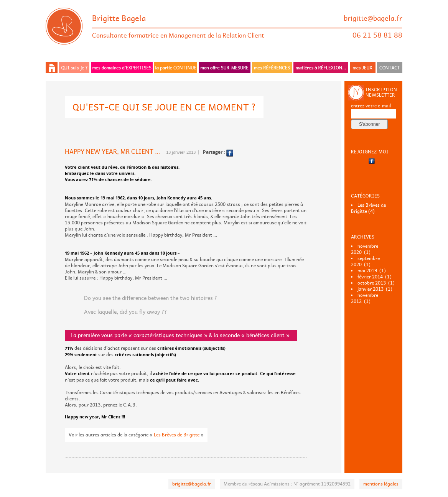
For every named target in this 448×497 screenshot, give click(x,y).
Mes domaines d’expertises (122, 68)
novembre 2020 (365, 249)
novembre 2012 (365, 298)
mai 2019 (367, 271)
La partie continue (176, 68)
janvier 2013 (371, 289)
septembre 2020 (365, 262)
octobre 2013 (372, 283)
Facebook (230, 153)
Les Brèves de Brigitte (177, 435)
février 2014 (370, 277)
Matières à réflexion (321, 68)
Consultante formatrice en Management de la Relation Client (178, 35)
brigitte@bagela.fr (373, 18)
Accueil (52, 68)
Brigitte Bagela (119, 18)
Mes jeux (363, 68)
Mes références (272, 68)
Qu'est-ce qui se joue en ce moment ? (164, 107)
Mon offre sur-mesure (225, 68)
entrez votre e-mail (371, 106)
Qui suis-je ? (74, 68)
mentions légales (381, 484)
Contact (389, 68)
